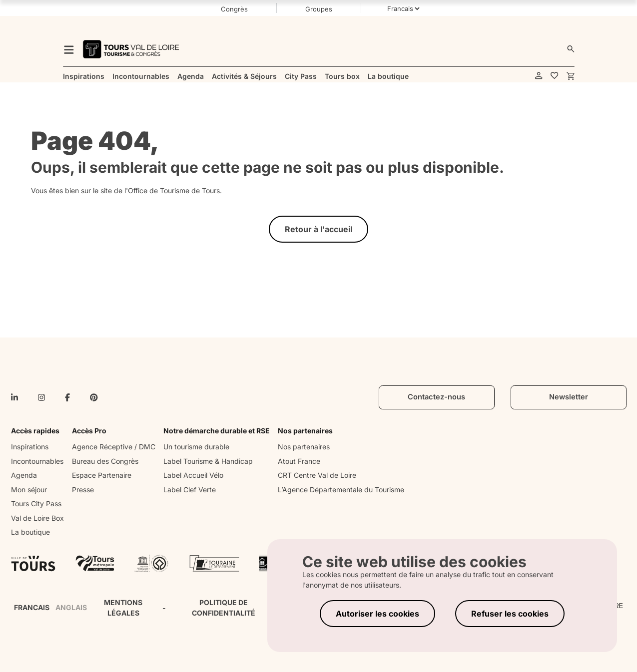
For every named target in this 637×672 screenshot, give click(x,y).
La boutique (30, 532)
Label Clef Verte (190, 490)
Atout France (299, 461)
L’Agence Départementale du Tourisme (341, 490)
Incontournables (37, 461)
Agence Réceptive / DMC (114, 447)
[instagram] (41, 397)
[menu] (69, 49)
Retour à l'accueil (318, 229)
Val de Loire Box (37, 518)
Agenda (24, 475)
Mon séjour (29, 490)
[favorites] (555, 76)
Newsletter (569, 397)
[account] (539, 76)
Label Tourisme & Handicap (208, 461)
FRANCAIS (32, 607)
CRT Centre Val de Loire (317, 475)
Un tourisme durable (196, 447)
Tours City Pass (36, 504)
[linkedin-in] (14, 397)
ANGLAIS (71, 607)
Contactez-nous (436, 397)
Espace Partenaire (102, 475)
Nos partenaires (304, 447)
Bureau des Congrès (105, 461)
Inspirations (30, 447)
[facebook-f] (67, 397)
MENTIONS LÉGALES (123, 608)
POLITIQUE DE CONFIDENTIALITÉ (224, 608)
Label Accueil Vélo (193, 475)
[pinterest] (94, 397)
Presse (83, 490)
